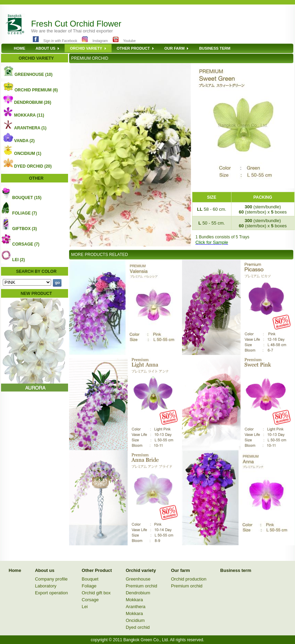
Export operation (51, 593)
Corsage (90, 600)
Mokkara (134, 600)
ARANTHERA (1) (30, 128)
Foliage (89, 586)
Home (15, 570)
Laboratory (46, 586)
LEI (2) (18, 260)
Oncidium (135, 620)
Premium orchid (141, 586)
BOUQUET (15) (27, 198)
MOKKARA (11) (29, 115)
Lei (85, 607)
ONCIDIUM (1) (28, 153)
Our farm (180, 570)
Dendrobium (138, 593)
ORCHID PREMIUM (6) (36, 90)
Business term (236, 570)
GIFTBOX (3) (24, 229)
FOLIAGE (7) (24, 213)
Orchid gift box (96, 593)
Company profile (51, 579)
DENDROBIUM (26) (33, 102)
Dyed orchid (138, 627)
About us (45, 570)
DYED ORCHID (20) (33, 166)
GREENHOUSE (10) (34, 75)
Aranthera (136, 607)
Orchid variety (141, 570)
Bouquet (90, 579)
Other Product (97, 570)
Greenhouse (138, 579)
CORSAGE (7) (26, 244)
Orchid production (189, 579)
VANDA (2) (24, 141)
